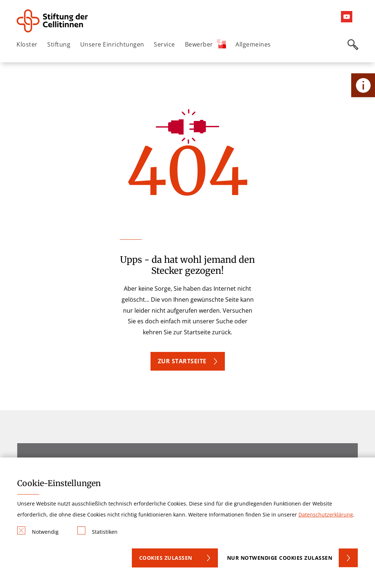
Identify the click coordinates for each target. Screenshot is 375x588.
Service (164, 44)
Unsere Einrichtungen (112, 44)
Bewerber (205, 44)
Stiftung (59, 44)
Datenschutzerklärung (326, 514)
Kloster (27, 44)
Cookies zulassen (166, 558)
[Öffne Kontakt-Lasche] (363, 85)
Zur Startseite (182, 361)
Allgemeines (253, 44)
